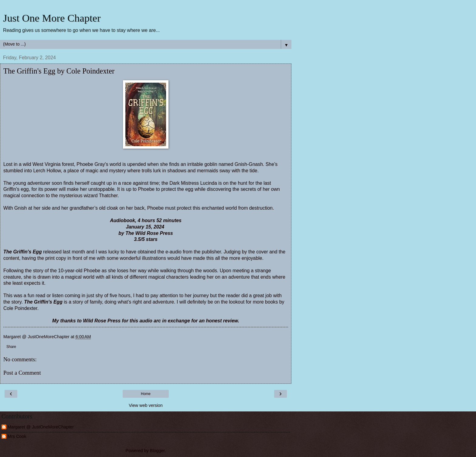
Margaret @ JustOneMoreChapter (41, 427)
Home (146, 394)
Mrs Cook (17, 436)
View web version (146, 405)
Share (11, 347)
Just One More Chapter (52, 18)
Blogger (157, 451)
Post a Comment (22, 373)
